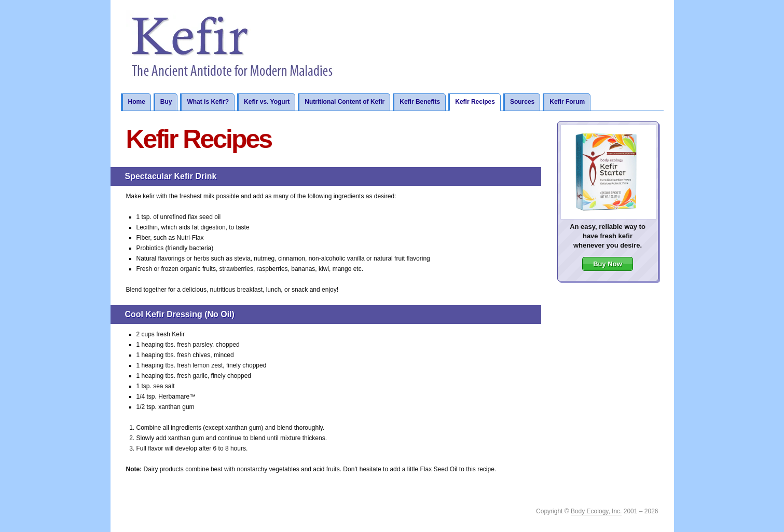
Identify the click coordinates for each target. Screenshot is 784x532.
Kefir (233, 47)
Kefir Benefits (420, 102)
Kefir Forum (567, 102)
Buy (166, 102)
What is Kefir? (208, 102)
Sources (522, 102)
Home (136, 102)
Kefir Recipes (475, 102)
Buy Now (608, 264)
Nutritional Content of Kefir (345, 102)
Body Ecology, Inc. (596, 511)
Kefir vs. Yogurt (267, 102)
